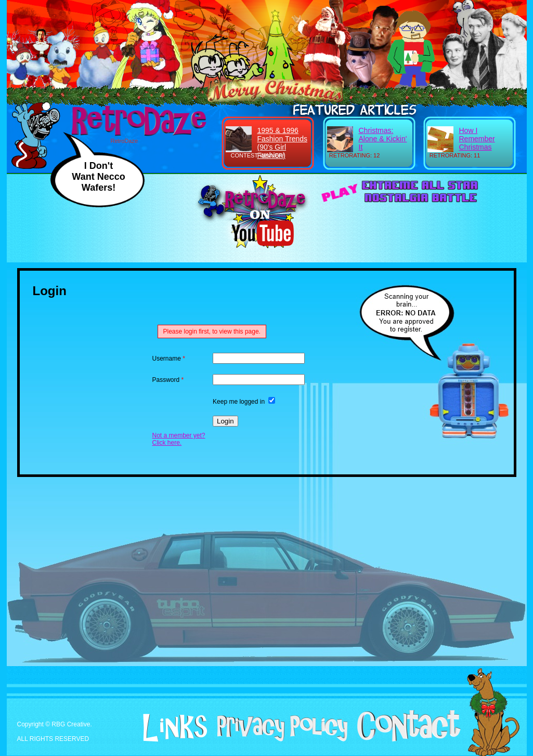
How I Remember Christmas (477, 139)
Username (169, 359)
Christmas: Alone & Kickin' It (383, 139)
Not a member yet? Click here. (179, 439)
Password (168, 380)
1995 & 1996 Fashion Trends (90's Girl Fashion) (283, 143)
